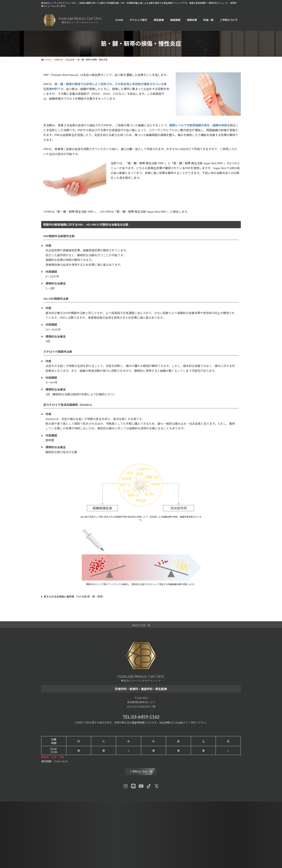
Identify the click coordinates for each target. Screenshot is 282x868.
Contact (150, 805)
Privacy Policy (168, 805)
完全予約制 (138, 722)
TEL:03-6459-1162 (141, 717)
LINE (180, 722)
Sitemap (136, 805)
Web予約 (165, 722)
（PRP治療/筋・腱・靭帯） (74, 597)
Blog (123, 805)
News (111, 805)
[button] (141, 625)
